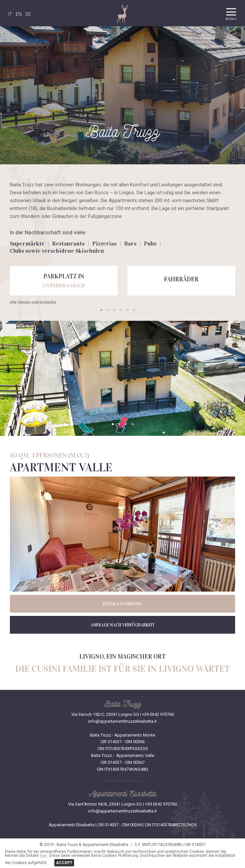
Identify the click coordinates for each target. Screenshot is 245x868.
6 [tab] (134, 310)
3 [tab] (114, 310)
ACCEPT (64, 863)
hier (44, 856)
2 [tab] (108, 310)
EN (19, 14)
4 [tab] (121, 310)
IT (10, 14)
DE (28, 14)
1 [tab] (101, 310)
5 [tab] (127, 310)
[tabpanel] (64, 281)
